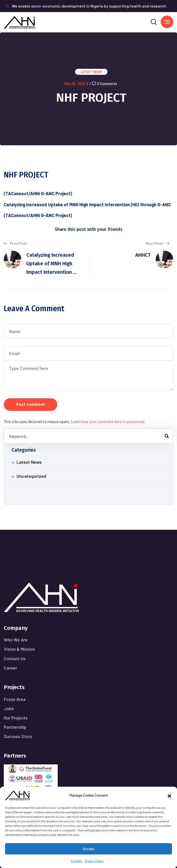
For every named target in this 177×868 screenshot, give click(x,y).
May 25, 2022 (75, 84)
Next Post (157, 243)
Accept (88, 849)
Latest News (91, 72)
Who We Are (16, 640)
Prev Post (15, 243)
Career (10, 668)
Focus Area (15, 699)
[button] (169, 795)
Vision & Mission (19, 649)
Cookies (77, 861)
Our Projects (16, 718)
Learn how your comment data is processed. (108, 421)
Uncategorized (31, 476)
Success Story (18, 736)
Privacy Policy (94, 861)
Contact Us (15, 658)
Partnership (15, 727)
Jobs (9, 708)
